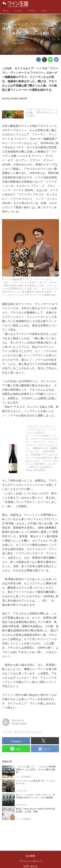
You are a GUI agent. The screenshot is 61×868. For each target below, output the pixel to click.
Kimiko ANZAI (18, 43)
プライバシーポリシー (30, 861)
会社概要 (30, 856)
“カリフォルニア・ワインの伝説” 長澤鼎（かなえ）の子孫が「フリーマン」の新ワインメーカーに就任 (30, 29)
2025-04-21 (17, 40)
